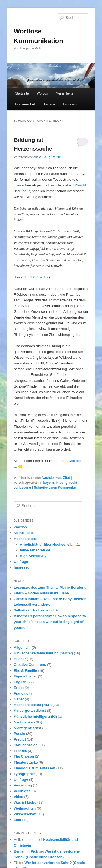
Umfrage (49, 104)
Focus (25, 191)
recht (73, 483)
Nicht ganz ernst (28, 728)
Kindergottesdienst (30, 711)
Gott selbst (77, 461)
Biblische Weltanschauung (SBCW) (43, 653)
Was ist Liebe (25, 802)
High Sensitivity (33, 556)
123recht (79, 185)
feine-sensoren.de (35, 550)
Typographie (24, 774)
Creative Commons (30, 665)
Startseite (22, 93)
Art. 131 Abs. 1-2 (36, 277)
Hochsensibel (25, 104)
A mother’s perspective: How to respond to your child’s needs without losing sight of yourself (50, 622)
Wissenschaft (25, 814)
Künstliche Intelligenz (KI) (35, 716)
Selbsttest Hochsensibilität (36, 610)
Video (19, 797)
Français (21, 693)
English (20, 682)
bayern (49, 483)
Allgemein (22, 647)
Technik (20, 751)
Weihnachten (25, 808)
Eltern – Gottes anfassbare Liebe (41, 593)
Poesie (20, 734)
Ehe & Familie (25, 671)
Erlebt (19, 688)
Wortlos (42, 93)
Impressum (71, 104)
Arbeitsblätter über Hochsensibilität (50, 544)
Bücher (20, 659)
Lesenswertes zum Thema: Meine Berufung (50, 587)
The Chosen (24, 756)
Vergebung (23, 785)
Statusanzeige (26, 745)
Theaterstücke (26, 762)
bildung (62, 483)
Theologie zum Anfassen (35, 768)
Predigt (20, 739)
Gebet (19, 699)
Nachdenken (52, 478)
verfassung (23, 488)
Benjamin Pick (26, 851)
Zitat (67, 478)
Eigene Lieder (25, 676)
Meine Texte (64, 93)
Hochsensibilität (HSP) (33, 705)
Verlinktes (22, 791)
